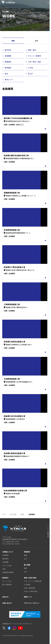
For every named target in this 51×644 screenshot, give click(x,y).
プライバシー (32, 603)
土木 (36, 41)
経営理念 (5, 559)
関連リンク (28, 597)
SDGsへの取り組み (31, 591)
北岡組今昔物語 (8, 572)
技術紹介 (5, 578)
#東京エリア (20, 124)
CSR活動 (27, 584)
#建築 (6, 124)
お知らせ (5, 597)
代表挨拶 (5, 555)
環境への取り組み (30, 578)
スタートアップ (33, 581)
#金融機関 (12, 124)
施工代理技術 (7, 584)
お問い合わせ (7, 603)
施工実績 (27, 565)
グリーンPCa (7, 581)
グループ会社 (7, 565)
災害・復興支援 (29, 588)
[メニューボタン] (48, 3)
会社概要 (5, 562)
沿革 (4, 569)
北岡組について (8, 552)
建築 (13, 41)
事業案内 (27, 552)
